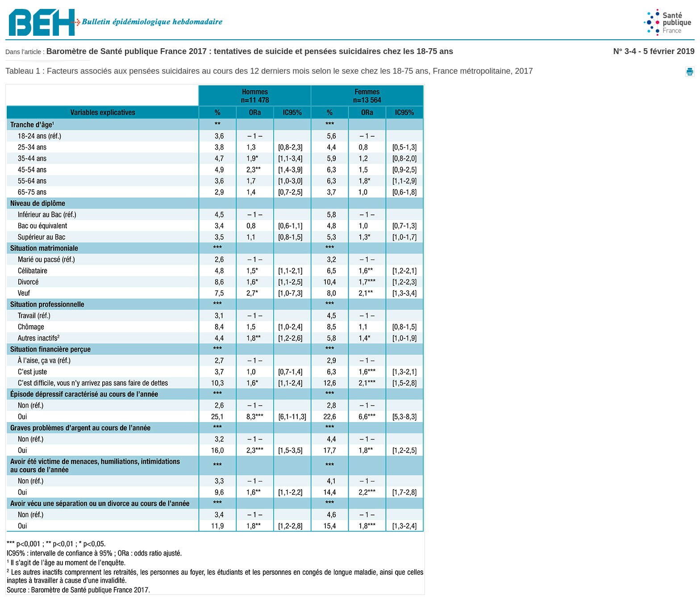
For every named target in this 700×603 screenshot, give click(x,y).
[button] (690, 72)
